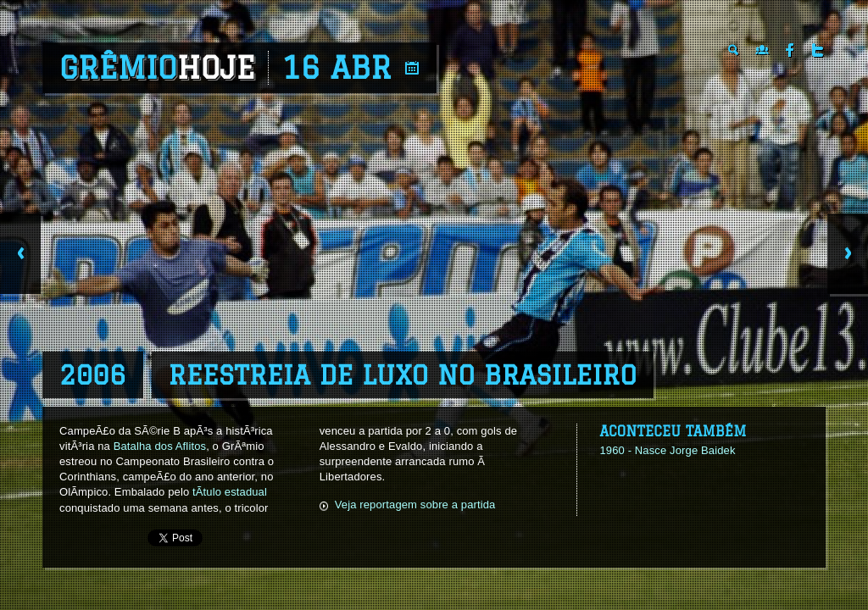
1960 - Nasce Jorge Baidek (667, 450)
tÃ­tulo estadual (230, 492)
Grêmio (157, 68)
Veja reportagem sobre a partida (415, 505)
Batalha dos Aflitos (160, 446)
